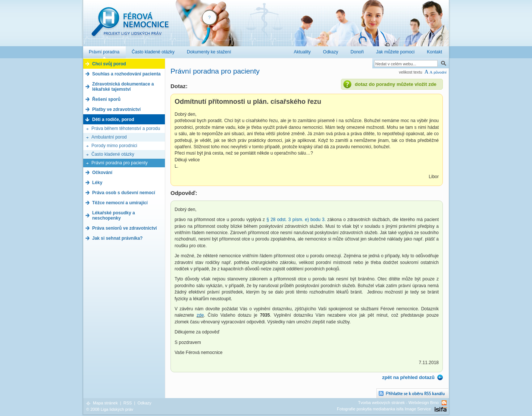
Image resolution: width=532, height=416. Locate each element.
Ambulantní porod (109, 137)
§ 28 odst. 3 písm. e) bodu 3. (296, 220)
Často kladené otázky (113, 154)
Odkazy (144, 403)
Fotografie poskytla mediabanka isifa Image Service (384, 409)
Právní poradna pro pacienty (120, 163)
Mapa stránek (105, 403)
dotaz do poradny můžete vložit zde (396, 84)
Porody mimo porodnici (114, 146)
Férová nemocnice (130, 26)
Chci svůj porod (109, 64)
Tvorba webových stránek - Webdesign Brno (398, 403)
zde (200, 315)
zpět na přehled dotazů (408, 377)
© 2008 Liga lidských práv (110, 409)
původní (440, 72)
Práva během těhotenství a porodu (126, 128)
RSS (128, 403)
